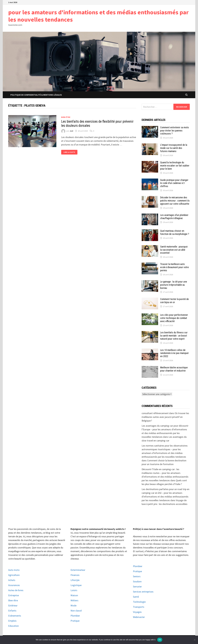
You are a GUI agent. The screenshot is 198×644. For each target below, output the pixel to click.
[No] (195, 640)
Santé (136, 597)
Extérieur (13, 605)
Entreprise (14, 595)
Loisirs (74, 590)
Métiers (74, 600)
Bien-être (66, 117)
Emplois (12, 621)
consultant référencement (155, 413)
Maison (74, 595)
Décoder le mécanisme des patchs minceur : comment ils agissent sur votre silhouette (175, 201)
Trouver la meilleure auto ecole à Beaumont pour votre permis (174, 267)
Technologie (139, 602)
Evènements (15, 616)
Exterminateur (78, 570)
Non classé (76, 611)
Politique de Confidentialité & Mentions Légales (36, 95)
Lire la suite (69, 152)
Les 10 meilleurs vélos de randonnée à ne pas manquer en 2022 (174, 353)
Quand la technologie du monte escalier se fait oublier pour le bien (175, 166)
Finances (75, 575)
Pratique (75, 621)
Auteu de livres (16, 590)
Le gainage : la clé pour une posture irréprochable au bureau (174, 285)
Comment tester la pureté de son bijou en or (174, 301)
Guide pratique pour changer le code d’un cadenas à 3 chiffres (174, 183)
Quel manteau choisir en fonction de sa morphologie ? (175, 232)
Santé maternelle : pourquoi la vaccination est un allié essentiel (174, 250)
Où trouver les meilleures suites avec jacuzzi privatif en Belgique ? (165, 417)
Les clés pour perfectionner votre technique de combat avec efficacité (174, 318)
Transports (139, 607)
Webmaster (139, 617)
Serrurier (137, 587)
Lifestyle (75, 580)
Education (13, 626)
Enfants (12, 611)
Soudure (137, 581)
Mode (73, 605)
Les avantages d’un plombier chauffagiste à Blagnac (174, 217)
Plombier (75, 616)
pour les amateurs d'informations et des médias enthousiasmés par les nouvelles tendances (98, 16)
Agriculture (14, 575)
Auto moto (14, 570)
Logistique (76, 585)
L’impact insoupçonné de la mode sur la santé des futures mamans (174, 148)
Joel (71, 131)
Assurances (14, 585)
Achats (12, 580)
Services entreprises (143, 592)
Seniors (137, 576)
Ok (160, 640)
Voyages (137, 612)
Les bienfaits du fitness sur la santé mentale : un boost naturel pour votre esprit (174, 336)
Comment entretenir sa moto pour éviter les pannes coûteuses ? (174, 131)
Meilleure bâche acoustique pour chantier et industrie (174, 369)
